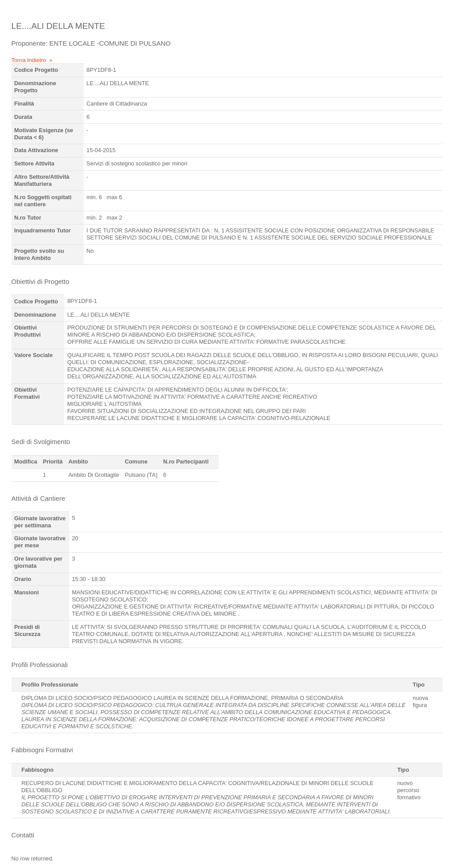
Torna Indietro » (32, 60)
